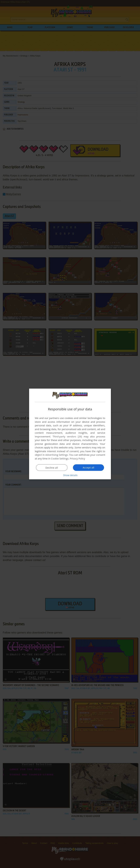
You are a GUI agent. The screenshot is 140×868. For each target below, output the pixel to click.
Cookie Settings (60, 458)
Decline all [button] (52, 468)
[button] (70, 475)
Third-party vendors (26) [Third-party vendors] (67, 436)
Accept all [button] (89, 467)
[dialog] (70, 434)
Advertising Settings (57, 455)
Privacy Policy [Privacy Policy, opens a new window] (78, 458)
